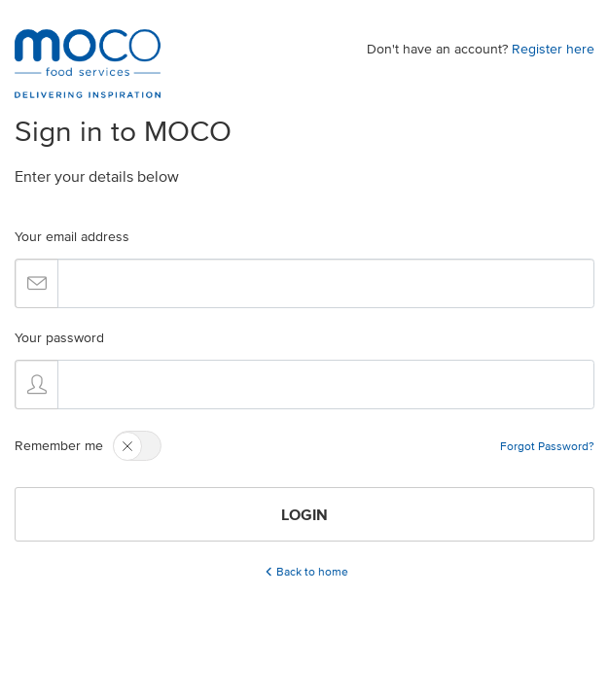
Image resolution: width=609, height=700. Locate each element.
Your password (59, 338)
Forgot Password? (547, 446)
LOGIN (304, 514)
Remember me (59, 446)
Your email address (72, 237)
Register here (553, 49)
